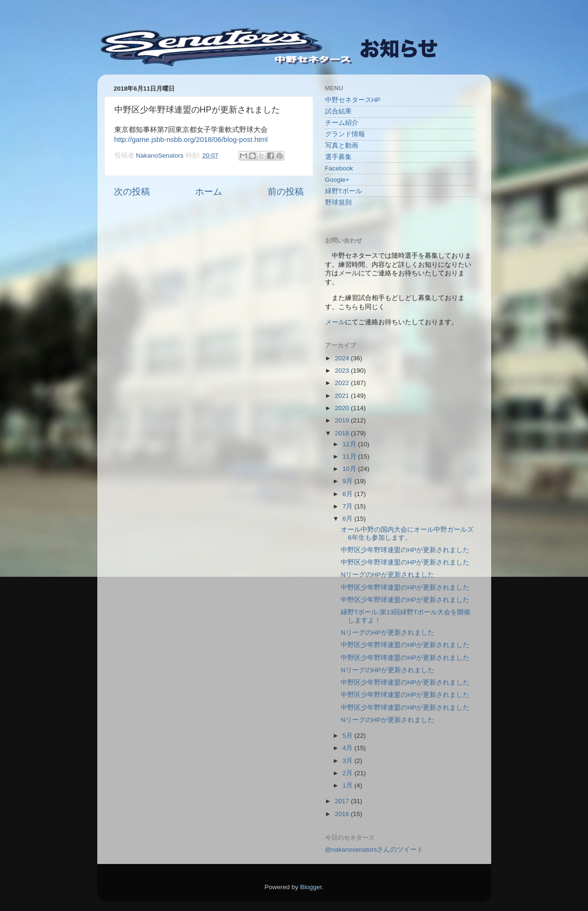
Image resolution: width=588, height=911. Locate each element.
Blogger (311, 887)
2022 (343, 383)
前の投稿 (286, 192)
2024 (343, 358)
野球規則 (338, 202)
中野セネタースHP (353, 100)
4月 (349, 748)
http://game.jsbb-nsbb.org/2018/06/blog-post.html (191, 140)
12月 (350, 444)
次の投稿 (132, 192)
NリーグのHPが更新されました (387, 575)
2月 (349, 773)
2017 (343, 801)
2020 (343, 408)
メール (335, 322)
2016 (343, 814)
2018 (343, 433)
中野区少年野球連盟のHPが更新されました (405, 550)
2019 (343, 420)
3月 (349, 761)
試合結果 (338, 111)
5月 (349, 736)
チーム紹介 (342, 123)
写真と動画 (342, 146)
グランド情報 (345, 134)
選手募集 (338, 157)
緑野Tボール (344, 191)
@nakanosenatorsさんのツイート (374, 850)
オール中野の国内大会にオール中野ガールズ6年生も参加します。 (407, 533)
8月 (349, 494)
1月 (349, 785)
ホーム (209, 192)
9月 (349, 481)
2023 (343, 371)
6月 (349, 519)
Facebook (339, 168)
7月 (349, 506)
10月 (350, 469)
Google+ (337, 180)
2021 (343, 396)
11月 (350, 456)
